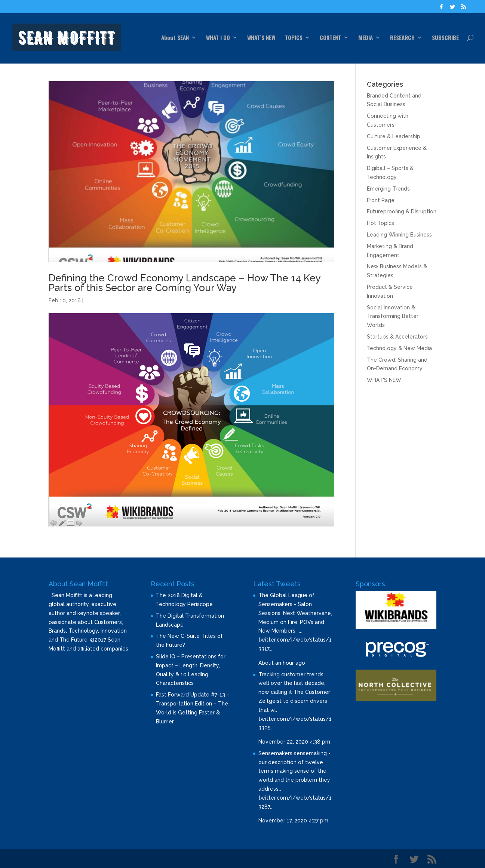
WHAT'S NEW (384, 380)
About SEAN (175, 38)
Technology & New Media (399, 348)
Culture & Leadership (394, 136)
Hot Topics (380, 223)
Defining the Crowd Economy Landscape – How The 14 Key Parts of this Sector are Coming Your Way (185, 283)
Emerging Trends (388, 189)
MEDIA (366, 38)
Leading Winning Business (399, 235)
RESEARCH (402, 38)
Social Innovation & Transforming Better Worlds (393, 316)
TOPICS (294, 38)
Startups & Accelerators (397, 337)
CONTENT (330, 38)
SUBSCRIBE (445, 38)
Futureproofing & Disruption (402, 211)
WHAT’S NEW (261, 38)
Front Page (381, 200)
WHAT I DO (218, 38)
